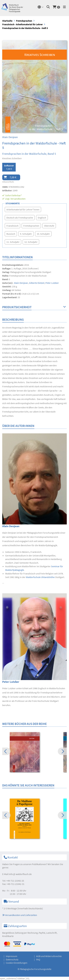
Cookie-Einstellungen (17, 963)
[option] (34, 753)
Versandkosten (18, 199)
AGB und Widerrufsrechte (49, 956)
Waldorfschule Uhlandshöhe (40, 577)
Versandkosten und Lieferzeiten (20, 915)
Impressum (11, 956)
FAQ (38, 959)
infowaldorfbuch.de (20, 874)
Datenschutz (12, 959)
